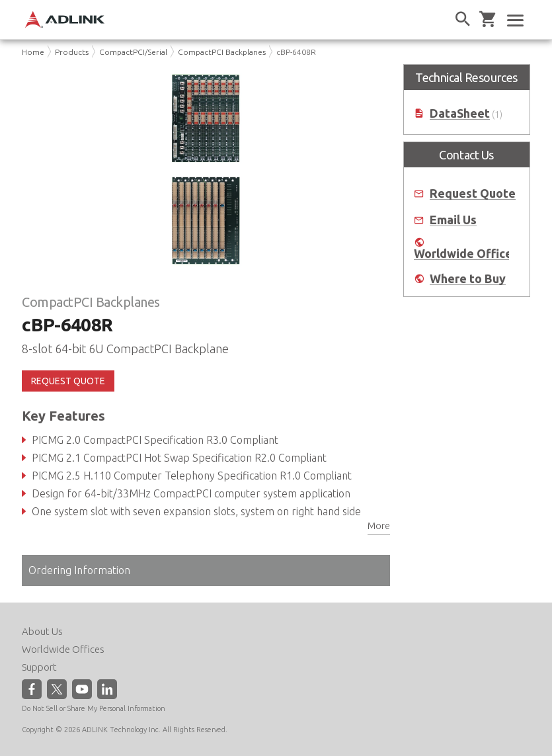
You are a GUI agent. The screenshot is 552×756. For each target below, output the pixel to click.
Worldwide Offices (466, 254)
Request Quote (473, 193)
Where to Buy (468, 279)
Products (72, 52)
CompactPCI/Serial (133, 52)
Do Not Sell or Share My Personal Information (94, 708)
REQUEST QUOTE (68, 381)
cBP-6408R (296, 52)
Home (33, 52)
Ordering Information (79, 570)
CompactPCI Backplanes (222, 52)
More (379, 526)
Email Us (453, 220)
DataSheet (460, 113)
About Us (42, 631)
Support (39, 667)
